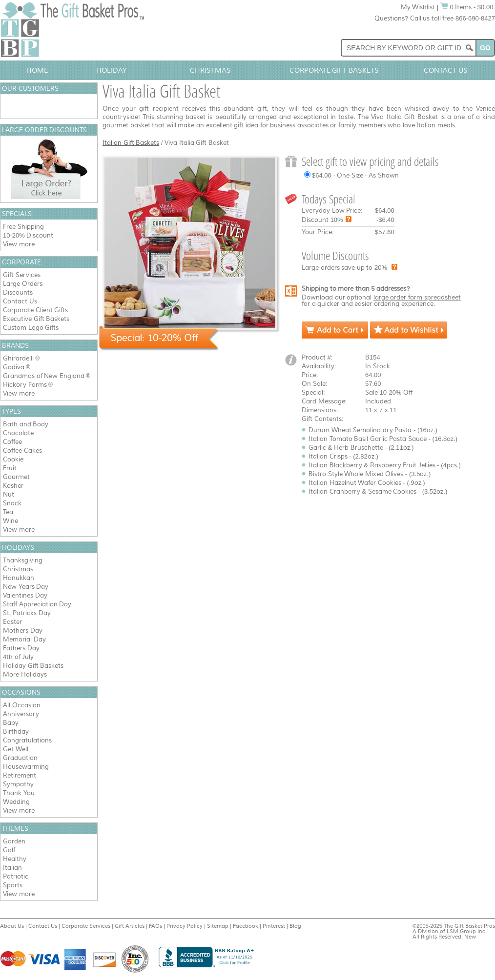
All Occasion (22, 705)
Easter (12, 622)
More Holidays (25, 674)
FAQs (155, 926)
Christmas (210, 70)
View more (19, 244)
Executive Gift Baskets (36, 319)
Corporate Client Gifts (35, 310)
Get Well (16, 749)
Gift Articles (130, 926)
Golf (9, 850)
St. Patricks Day (27, 613)
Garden (14, 841)
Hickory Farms (25, 385)
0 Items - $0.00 (467, 7)
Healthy (15, 859)
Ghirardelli (18, 358)
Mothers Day (23, 630)
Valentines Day (25, 595)
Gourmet (16, 477)
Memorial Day (24, 639)
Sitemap (218, 926)
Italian (12, 868)
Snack (12, 503)
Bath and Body (26, 424)
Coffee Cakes (22, 450)
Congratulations (27, 740)
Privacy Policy (185, 926)
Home (37, 70)
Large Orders (23, 284)
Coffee (12, 442)
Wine (10, 521)
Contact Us (446, 70)
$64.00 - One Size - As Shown (355, 175)
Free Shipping (23, 227)
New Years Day (26, 587)
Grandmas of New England (44, 376)
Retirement (20, 775)
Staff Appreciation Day (37, 604)
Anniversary (21, 714)
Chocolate (18, 433)
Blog (295, 926)
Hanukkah (19, 578)
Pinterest (274, 926)
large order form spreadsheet (417, 297)
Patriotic (16, 876)
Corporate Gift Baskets (334, 70)
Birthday (16, 731)
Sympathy (18, 784)
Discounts (18, 292)
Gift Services (22, 275)
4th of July (18, 657)
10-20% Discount (28, 235)
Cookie (13, 459)
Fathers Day (21, 648)
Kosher (13, 486)
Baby (11, 723)
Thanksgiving (23, 560)
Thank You (19, 793)
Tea (8, 512)
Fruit (10, 468)
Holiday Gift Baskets (33, 666)
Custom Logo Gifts (31, 328)
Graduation (20, 758)
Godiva (14, 367)
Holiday (112, 70)
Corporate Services (86, 926)
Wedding (16, 802)
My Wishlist (418, 7)
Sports (13, 885)
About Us (12, 926)
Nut (9, 494)
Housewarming (26, 767)
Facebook (246, 926)
